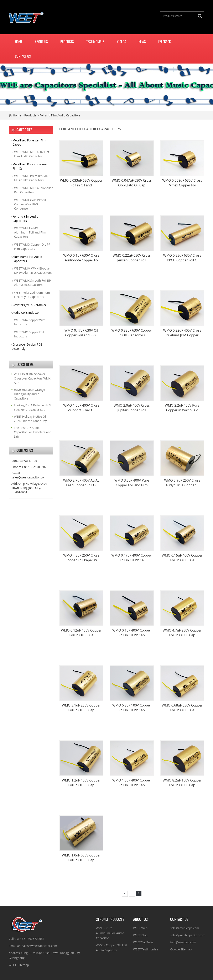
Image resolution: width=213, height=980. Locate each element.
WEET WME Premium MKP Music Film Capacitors (32, 178)
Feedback (165, 42)
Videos (121, 42)
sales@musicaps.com (185, 928)
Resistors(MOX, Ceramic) (29, 305)
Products (67, 42)
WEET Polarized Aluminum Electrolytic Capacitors (32, 295)
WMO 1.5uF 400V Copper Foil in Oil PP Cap (132, 783)
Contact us (23, 56)
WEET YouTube (143, 942)
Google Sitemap (181, 949)
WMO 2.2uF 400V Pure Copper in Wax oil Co (182, 408)
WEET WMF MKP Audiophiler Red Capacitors (33, 190)
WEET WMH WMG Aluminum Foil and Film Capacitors (30, 232)
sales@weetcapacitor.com (188, 935)
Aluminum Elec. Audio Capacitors (27, 259)
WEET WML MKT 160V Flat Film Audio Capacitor (32, 154)
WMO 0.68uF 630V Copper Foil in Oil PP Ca (182, 708)
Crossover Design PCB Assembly (27, 346)
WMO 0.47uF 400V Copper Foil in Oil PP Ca (132, 558)
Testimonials (95, 42)
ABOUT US (140, 919)
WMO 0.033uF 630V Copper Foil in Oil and (81, 183)
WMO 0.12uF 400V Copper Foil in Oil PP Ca (81, 633)
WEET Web (140, 928)
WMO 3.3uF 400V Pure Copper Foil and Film (132, 483)
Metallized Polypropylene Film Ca (30, 166)
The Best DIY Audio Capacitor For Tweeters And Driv (33, 432)
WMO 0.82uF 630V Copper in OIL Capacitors (132, 333)
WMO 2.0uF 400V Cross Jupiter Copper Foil (132, 408)
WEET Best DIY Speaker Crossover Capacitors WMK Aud (32, 378)
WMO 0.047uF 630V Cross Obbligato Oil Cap (132, 183)
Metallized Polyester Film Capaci (29, 142)
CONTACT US (179, 919)
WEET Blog (140, 935)
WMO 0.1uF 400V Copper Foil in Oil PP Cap (132, 633)
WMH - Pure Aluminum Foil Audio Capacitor (110, 933)
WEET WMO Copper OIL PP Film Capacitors (32, 247)
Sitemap (23, 965)
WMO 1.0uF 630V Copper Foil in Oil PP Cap (81, 858)
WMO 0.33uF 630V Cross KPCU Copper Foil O (182, 258)
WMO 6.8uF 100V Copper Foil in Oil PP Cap (132, 708)
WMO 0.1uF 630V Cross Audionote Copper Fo (81, 258)
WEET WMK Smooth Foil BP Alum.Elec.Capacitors (32, 283)
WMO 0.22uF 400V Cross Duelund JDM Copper (182, 333)
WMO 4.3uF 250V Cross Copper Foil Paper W (81, 558)
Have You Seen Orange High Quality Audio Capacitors (29, 394)
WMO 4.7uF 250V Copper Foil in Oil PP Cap (182, 633)
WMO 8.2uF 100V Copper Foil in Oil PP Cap (182, 783)
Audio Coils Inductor (26, 313)
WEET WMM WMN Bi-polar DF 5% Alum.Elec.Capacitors (33, 270)
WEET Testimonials (146, 949)
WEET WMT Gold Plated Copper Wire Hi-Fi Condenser (30, 204)
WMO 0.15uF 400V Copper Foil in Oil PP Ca (182, 558)
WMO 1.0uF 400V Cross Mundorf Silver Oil (81, 408)
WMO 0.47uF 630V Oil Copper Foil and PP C (81, 333)
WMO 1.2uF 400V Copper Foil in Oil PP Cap (81, 783)
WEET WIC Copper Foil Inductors (29, 334)
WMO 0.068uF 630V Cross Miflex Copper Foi (182, 183)
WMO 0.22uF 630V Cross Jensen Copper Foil (132, 258)
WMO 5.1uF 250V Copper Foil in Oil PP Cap (81, 708)
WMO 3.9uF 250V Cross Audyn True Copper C (182, 483)
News (142, 42)
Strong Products (110, 919)
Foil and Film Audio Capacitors (60, 115)
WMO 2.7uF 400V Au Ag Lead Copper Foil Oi (81, 483)
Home (19, 42)
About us (41, 42)
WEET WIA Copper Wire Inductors (30, 322)
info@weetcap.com (183, 942)
